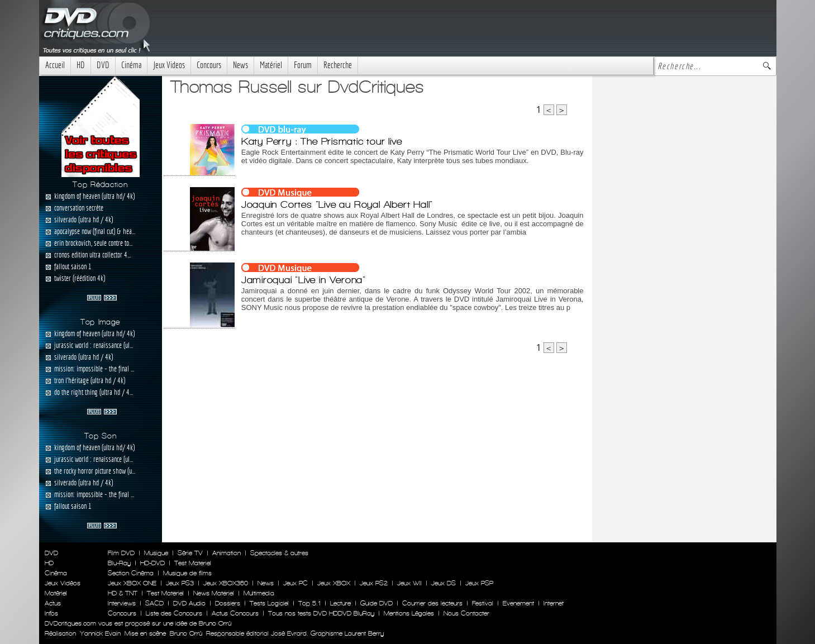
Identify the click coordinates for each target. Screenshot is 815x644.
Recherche (338, 65)
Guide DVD (376, 603)
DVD (103, 65)
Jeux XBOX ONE (132, 583)
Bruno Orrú (186, 633)
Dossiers (228, 603)
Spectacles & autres (279, 553)
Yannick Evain (100, 633)
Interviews (122, 603)
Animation (227, 553)
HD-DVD (152, 563)
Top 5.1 (309, 603)
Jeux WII (409, 583)
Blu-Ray (119, 563)
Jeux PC (296, 583)
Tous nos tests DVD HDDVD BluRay (321, 613)
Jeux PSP (479, 583)
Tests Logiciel (269, 603)
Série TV (190, 553)
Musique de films (187, 573)
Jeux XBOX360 (226, 583)
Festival (483, 603)
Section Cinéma (131, 573)
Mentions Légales (409, 613)
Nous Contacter (465, 613)
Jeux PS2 (374, 583)
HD (81, 65)
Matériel (271, 65)
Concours (209, 65)
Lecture (340, 603)
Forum (303, 65)
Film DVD (121, 553)
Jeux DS (444, 583)
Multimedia (259, 593)
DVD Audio (189, 603)
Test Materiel (193, 563)
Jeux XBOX (334, 583)
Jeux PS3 (180, 583)
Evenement (518, 603)
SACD (154, 603)
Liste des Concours (174, 613)
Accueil (55, 65)
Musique (156, 553)
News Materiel (214, 593)
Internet (554, 603)
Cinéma (131, 65)
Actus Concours (235, 613)
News (240, 65)
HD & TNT (123, 593)
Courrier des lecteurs (432, 603)
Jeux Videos (169, 65)
